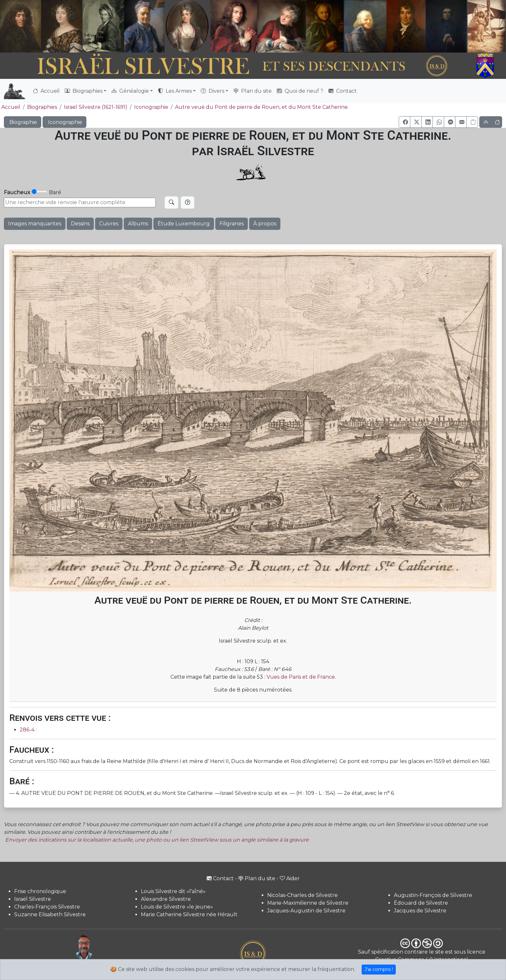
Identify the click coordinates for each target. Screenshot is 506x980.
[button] (404, 122)
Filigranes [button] (232, 224)
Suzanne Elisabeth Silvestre (50, 914)
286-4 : (28, 730)
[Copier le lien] (472, 122)
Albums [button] (138, 224)
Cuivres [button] (109, 224)
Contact (343, 91)
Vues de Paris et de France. (301, 677)
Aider (290, 878)
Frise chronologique (40, 891)
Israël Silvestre (33, 899)
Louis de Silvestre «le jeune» (177, 907)
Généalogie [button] (130, 91)
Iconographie (151, 107)
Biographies (42, 107)
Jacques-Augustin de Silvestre (306, 911)
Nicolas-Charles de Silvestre (302, 895)
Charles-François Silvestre (47, 907)
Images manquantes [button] (35, 224)
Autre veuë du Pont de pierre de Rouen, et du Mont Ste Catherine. (262, 107)
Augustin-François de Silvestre (433, 895)
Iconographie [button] (64, 122)
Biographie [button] (23, 122)
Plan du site (253, 91)
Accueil (46, 91)
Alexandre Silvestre (166, 899)
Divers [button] (213, 91)
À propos (265, 224)
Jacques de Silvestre (420, 911)
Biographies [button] (84, 91)
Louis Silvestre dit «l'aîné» (173, 891)
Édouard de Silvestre (421, 903)
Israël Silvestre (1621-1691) (96, 107)
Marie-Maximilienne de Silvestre (308, 903)
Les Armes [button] (175, 91)
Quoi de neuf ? (300, 91)
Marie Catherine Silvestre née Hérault (189, 914)
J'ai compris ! (379, 969)
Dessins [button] (80, 224)
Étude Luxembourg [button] (184, 224)
